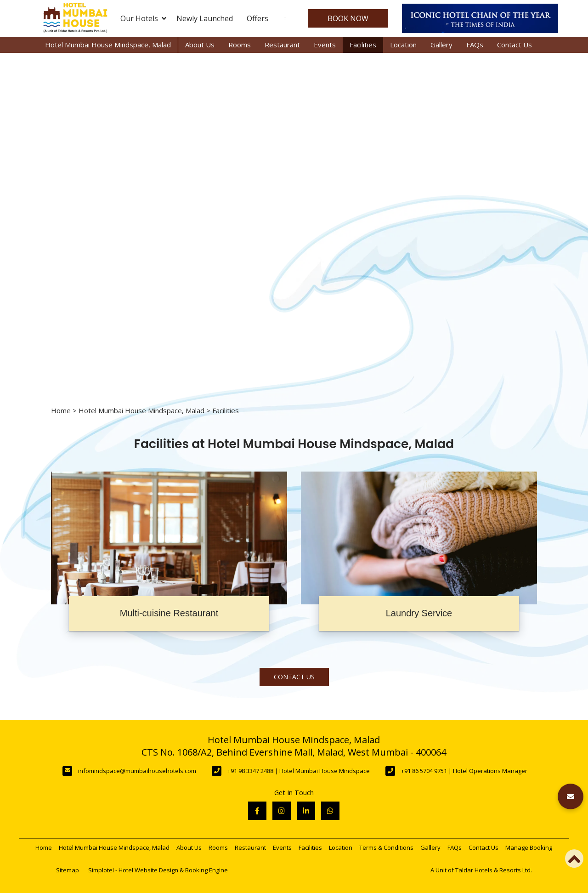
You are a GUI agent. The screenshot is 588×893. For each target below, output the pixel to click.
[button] (571, 796)
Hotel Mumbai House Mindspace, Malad (108, 45)
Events (325, 45)
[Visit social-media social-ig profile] (282, 811)
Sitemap (68, 870)
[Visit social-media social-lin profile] (306, 811)
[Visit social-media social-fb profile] (257, 811)
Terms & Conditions (386, 847)
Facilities (363, 45)
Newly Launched (205, 18)
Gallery (441, 45)
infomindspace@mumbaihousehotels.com (137, 771)
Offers (257, 18)
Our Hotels (143, 18)
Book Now (348, 18)
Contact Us (514, 45)
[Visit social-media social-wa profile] (330, 811)
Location (403, 45)
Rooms (240, 45)
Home (61, 410)
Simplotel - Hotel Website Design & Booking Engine (158, 870)
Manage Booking (529, 847)
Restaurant (282, 45)
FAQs (475, 45)
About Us (200, 45)
